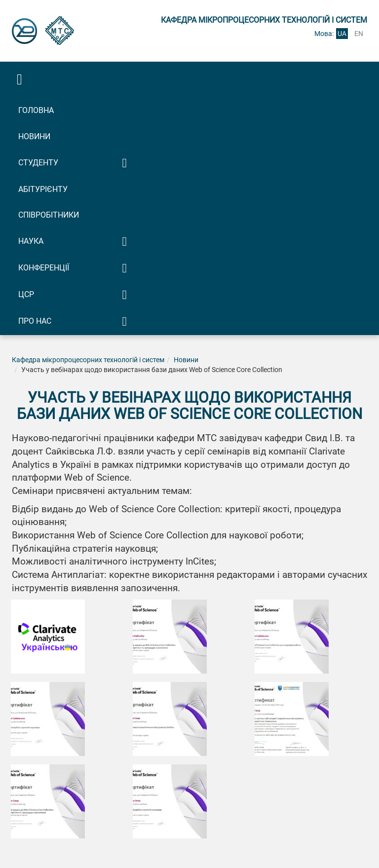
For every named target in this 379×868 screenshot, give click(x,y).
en (359, 34)
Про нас (35, 321)
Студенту (38, 163)
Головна (36, 110)
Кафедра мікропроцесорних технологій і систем (88, 360)
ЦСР (26, 294)
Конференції (44, 268)
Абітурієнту (43, 189)
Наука (31, 241)
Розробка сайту (183, 847)
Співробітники (49, 215)
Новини (34, 136)
